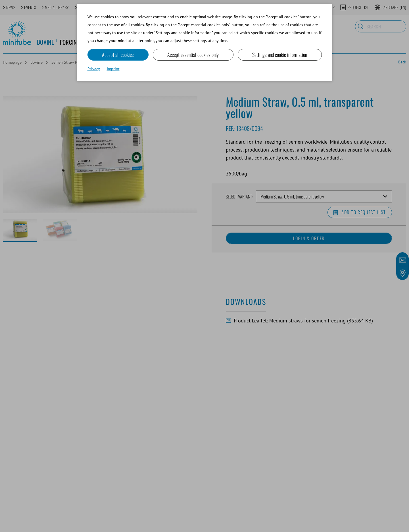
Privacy (94, 69)
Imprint (113, 69)
